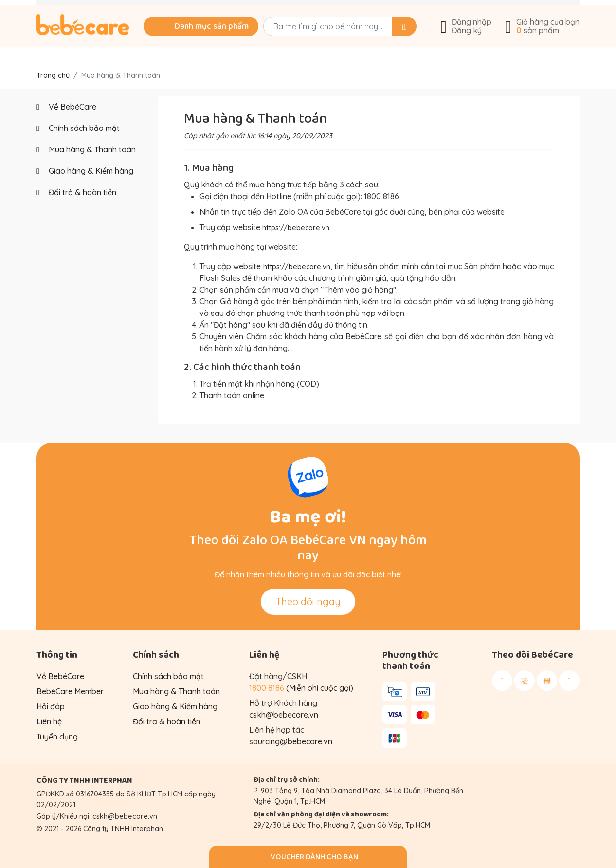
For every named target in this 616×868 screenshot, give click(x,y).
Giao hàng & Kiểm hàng (85, 171)
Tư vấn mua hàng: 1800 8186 (262, 11)
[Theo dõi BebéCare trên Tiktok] (547, 680)
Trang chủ (53, 75)
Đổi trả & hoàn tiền (76, 192)
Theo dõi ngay (308, 601)
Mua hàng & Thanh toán (86, 149)
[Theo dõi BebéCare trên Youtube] (569, 680)
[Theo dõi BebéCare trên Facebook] (502, 680)
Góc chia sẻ (379, 11)
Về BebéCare (469, 11)
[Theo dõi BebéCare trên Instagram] (525, 680)
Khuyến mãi (144, 11)
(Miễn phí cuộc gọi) (301, 687)
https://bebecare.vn (299, 227)
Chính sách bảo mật (78, 128)
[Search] (393, 42)
